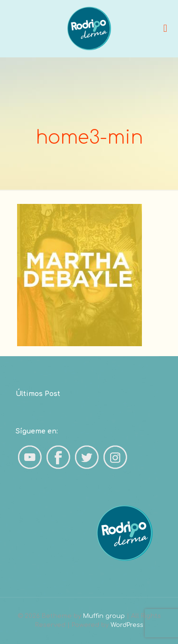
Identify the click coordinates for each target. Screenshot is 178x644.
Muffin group (104, 616)
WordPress (127, 625)
